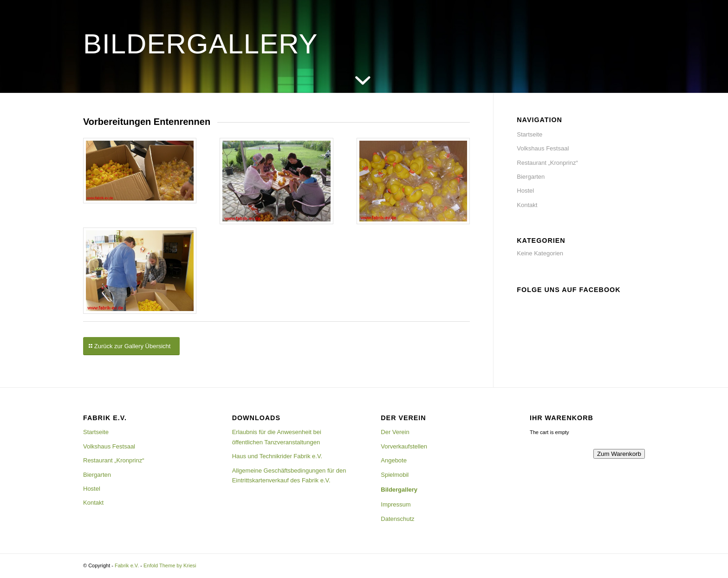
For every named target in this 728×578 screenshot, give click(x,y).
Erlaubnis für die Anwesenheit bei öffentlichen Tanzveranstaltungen (277, 437)
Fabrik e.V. (127, 565)
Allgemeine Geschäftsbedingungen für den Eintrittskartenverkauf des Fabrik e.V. (289, 475)
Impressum (396, 504)
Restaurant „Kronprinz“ (547, 163)
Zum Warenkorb (619, 454)
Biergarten (531, 177)
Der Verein (395, 432)
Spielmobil (395, 475)
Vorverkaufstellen (404, 446)
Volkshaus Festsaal (543, 148)
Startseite (530, 134)
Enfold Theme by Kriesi (170, 565)
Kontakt (527, 205)
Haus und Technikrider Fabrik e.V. (277, 456)
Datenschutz (397, 519)
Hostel (525, 191)
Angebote (394, 460)
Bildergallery (399, 490)
